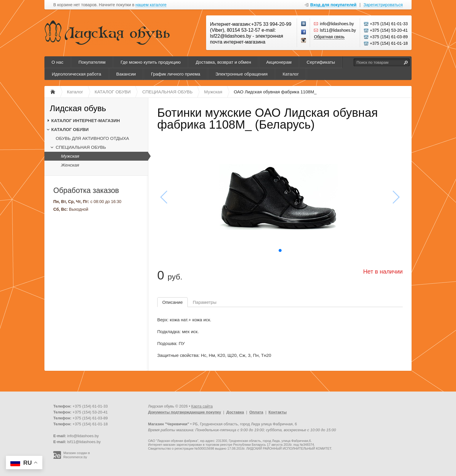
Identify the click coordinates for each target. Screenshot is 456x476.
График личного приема (176, 74)
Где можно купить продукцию (151, 62)
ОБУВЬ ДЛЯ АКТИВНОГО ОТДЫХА (92, 138)
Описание (172, 302)
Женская (70, 165)
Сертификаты (321, 62)
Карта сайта (202, 406)
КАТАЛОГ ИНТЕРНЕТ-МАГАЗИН (86, 120)
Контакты (278, 412)
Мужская (70, 156)
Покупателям (92, 62)
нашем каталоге (151, 5)
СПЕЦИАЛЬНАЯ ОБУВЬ (81, 147)
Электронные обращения (241, 74)
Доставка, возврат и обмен (223, 62)
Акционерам (279, 62)
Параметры (205, 302)
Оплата (256, 412)
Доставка (235, 412)
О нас (57, 62)
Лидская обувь (78, 108)
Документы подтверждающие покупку (185, 412)
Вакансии (126, 74)
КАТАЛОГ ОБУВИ (70, 129)
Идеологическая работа (77, 74)
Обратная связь (329, 37)
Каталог (291, 74)
